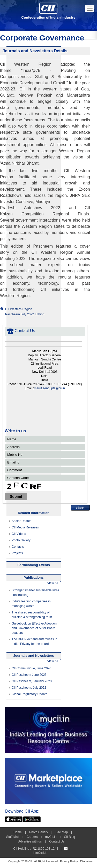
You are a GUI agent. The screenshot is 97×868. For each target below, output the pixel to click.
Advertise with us (30, 841)
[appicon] (14, 819)
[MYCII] (48, 710)
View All (54, 583)
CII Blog (69, 837)
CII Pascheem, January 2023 (32, 681)
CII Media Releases (25, 527)
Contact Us (57, 841)
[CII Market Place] (48, 760)
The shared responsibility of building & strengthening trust (32, 615)
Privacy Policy (69, 861)
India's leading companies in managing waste (31, 604)
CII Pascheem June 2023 (29, 675)
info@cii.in (40, 853)
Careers (32, 837)
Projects (17, 553)
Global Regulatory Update (29, 694)
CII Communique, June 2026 (31, 668)
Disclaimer (87, 861)
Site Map (62, 832)
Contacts (18, 547)
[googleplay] (32, 819)
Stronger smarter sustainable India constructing (35, 593)
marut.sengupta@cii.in (49, 388)
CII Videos (19, 534)
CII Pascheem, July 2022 (29, 688)
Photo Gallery (21, 540)
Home (18, 832)
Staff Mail (13, 837)
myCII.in (51, 837)
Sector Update (22, 521)
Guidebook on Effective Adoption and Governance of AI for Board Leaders (34, 628)
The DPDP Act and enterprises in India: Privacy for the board (34, 642)
